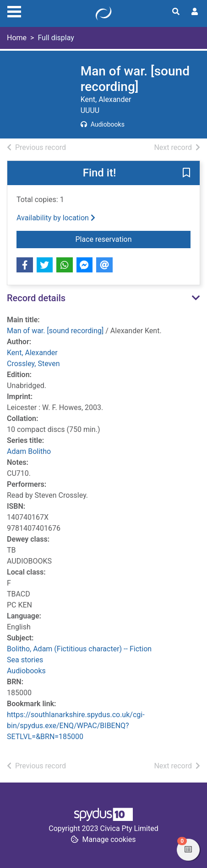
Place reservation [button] (133, 239)
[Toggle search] (176, 12)
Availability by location (56, 218)
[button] (186, 174)
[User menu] (195, 12)
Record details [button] (36, 298)
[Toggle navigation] (14, 11)
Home (17, 38)
